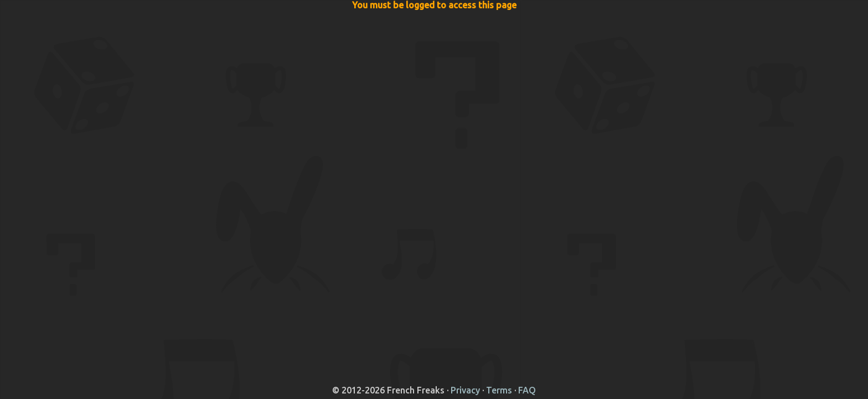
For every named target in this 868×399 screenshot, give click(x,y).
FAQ (527, 390)
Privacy (465, 390)
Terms (499, 390)
